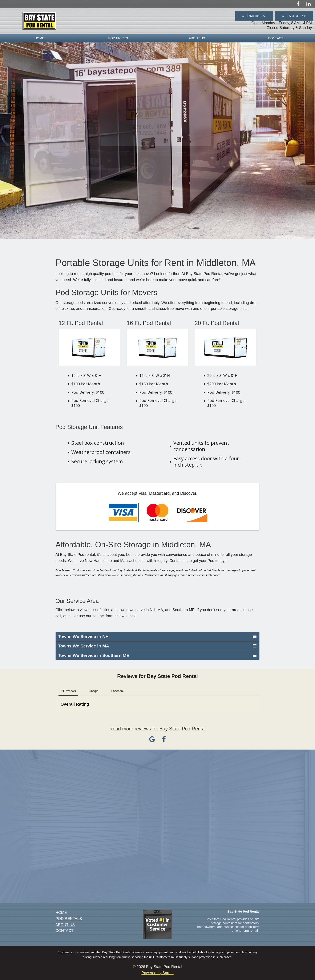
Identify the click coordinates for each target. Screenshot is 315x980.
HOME (39, 38)
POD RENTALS (69, 919)
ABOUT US (197, 38)
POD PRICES (118, 38)
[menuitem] (39, 38)
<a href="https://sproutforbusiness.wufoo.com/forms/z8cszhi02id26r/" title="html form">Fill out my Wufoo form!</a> (158, 825)
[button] (254, 16)
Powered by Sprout (157, 973)
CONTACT (276, 38)
